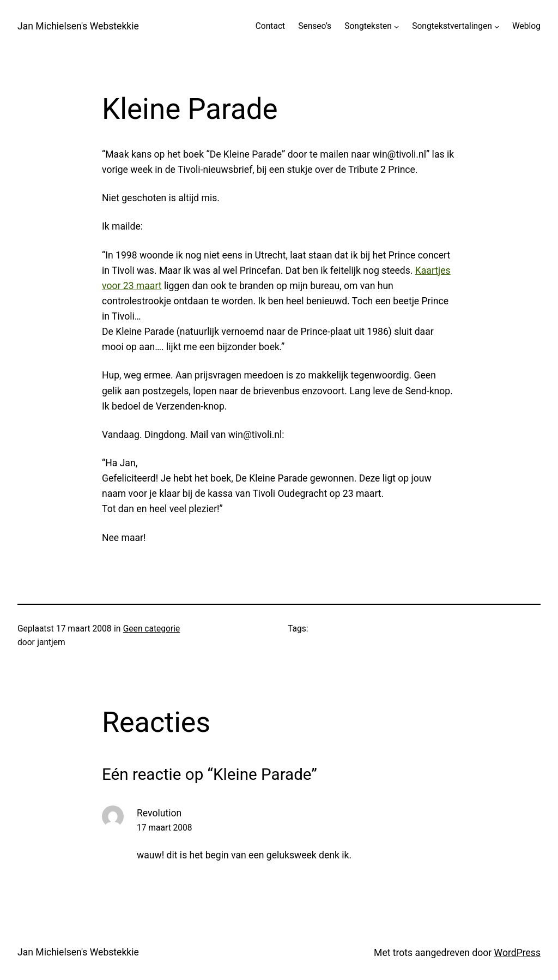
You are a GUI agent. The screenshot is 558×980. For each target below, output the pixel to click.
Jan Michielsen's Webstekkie (78, 26)
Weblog (526, 26)
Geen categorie (152, 629)
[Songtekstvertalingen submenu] (497, 26)
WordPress (517, 953)
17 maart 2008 (165, 828)
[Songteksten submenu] (396, 26)
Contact (270, 26)
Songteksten (368, 26)
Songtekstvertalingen (452, 26)
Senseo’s (315, 26)
